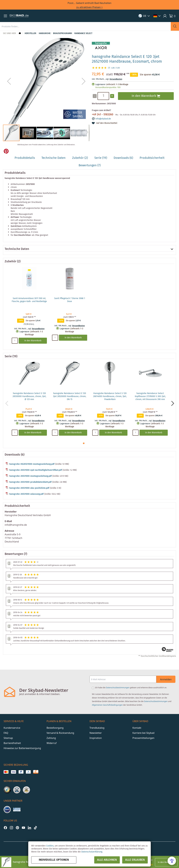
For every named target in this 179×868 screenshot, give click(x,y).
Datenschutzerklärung (92, 852)
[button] (5, 16)
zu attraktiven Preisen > (89, 7)
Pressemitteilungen (143, 738)
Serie (8, 356)
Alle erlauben (135, 860)
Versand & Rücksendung (60, 733)
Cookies (50, 846)
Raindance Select (83, 33)
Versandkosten (116, 79)
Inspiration (96, 738)
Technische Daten (17, 249)
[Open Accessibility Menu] (172, 861)
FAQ (6, 733)
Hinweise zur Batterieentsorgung (22, 748)
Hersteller (30, 33)
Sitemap (8, 738)
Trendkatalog (97, 728)
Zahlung (51, 738)
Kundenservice (12, 728)
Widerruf (52, 743)
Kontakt (137, 728)
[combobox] (85, 26)
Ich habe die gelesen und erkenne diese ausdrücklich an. (131, 688)
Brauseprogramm (62, 33)
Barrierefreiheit (12, 743)
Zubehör (11, 261)
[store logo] (19, 16)
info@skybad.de (103, 119)
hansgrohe (45, 33)
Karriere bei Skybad (143, 733)
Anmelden (166, 679)
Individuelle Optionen (54, 860)
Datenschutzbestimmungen (118, 688)
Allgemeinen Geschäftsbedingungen (107, 705)
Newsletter (96, 733)
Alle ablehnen (107, 860)
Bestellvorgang (55, 728)
